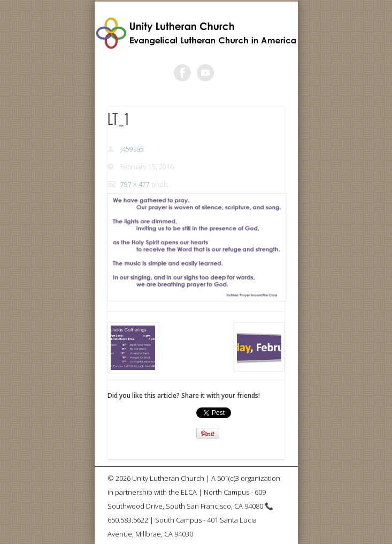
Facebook (182, 73)
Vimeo (205, 73)
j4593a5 (132, 149)
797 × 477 (135, 184)
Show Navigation (258, 96)
